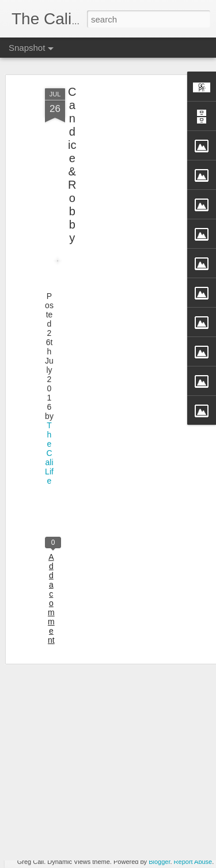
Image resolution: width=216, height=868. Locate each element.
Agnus (73, 833)
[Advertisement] (117, 147)
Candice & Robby (72, 146)
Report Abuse (193, 862)
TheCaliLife (49, 434)
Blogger (159, 862)
